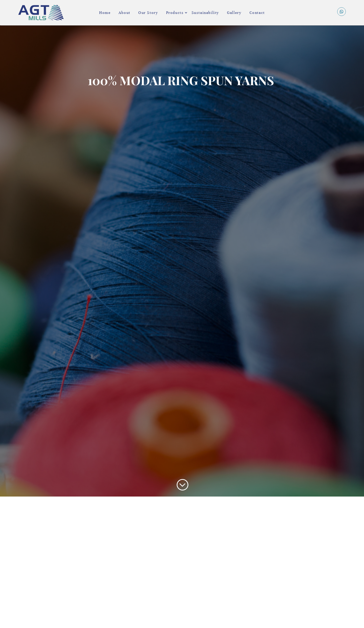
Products (175, 13)
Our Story (148, 13)
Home (105, 13)
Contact (257, 13)
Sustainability (205, 13)
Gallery (234, 13)
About (124, 13)
